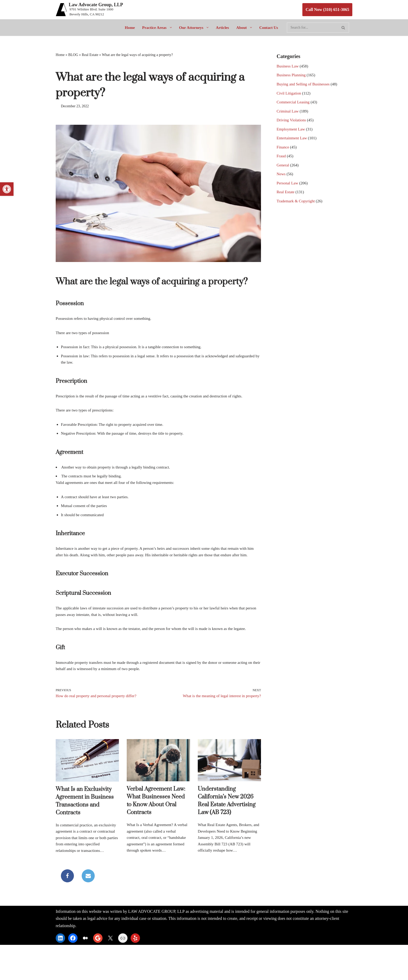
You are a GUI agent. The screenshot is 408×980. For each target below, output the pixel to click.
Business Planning (292, 77)
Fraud (281, 164)
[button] (169, 27)
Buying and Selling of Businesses (305, 86)
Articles (223, 27)
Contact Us (271, 27)
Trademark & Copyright (297, 212)
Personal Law (288, 193)
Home (127, 27)
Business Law (288, 67)
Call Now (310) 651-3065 (327, 10)
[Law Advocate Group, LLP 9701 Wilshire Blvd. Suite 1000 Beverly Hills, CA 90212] (89, 10)
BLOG (73, 55)
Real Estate (90, 55)
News (281, 183)
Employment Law (292, 135)
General (283, 174)
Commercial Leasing (294, 106)
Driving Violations (292, 125)
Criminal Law (288, 116)
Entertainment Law (293, 144)
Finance (283, 154)
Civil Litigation (289, 96)
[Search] (315, 28)
